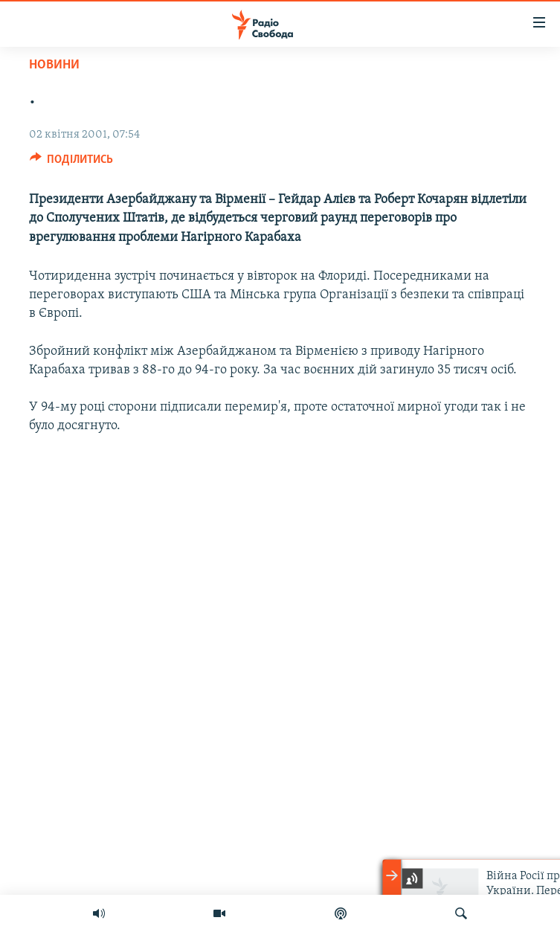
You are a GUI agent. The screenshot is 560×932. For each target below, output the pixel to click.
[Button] (72, 163)
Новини (54, 65)
